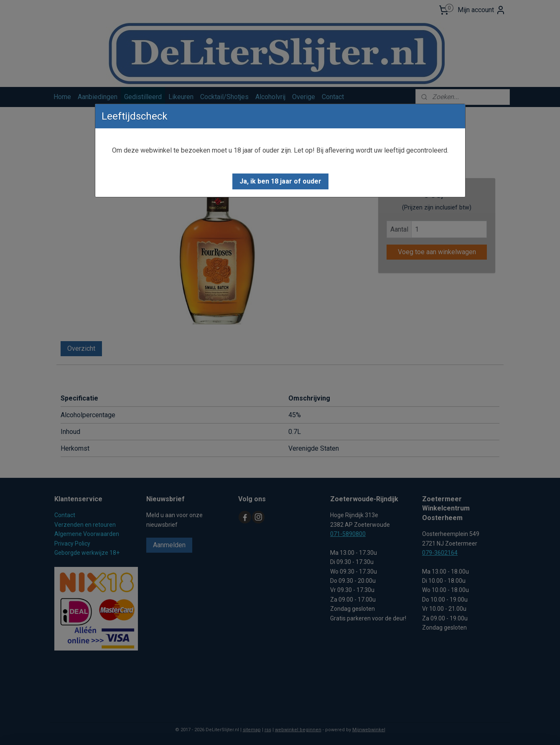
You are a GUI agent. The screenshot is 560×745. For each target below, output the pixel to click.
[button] (280, 181)
